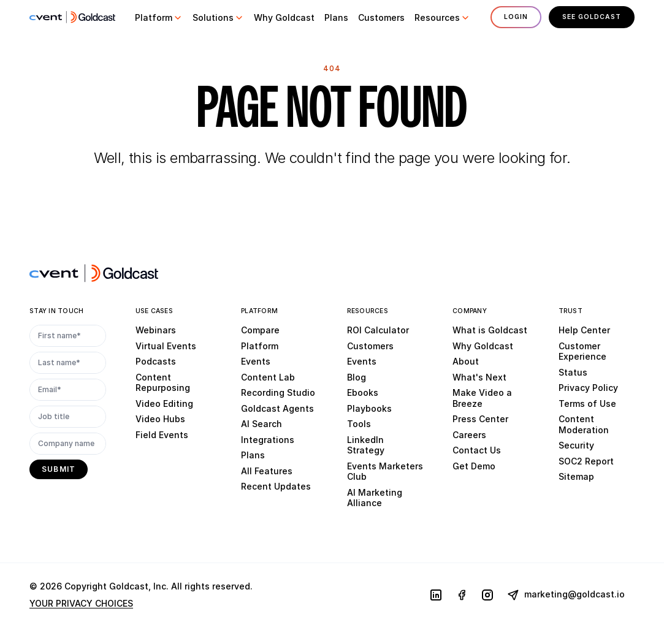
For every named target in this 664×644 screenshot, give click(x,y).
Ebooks (363, 392)
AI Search (261, 424)
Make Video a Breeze (482, 398)
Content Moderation (584, 424)
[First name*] (68, 336)
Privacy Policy (588, 388)
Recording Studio (278, 392)
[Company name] (68, 444)
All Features (267, 471)
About (466, 361)
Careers (469, 435)
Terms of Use (587, 403)
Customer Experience (582, 351)
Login (515, 17)
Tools (359, 424)
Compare (260, 330)
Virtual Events (166, 346)
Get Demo (474, 466)
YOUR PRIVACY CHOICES (81, 603)
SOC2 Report (586, 461)
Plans (253, 455)
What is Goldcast (490, 330)
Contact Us (477, 450)
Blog (357, 377)
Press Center (480, 419)
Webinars (156, 330)
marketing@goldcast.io (566, 595)
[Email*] (68, 390)
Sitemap (576, 476)
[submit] (59, 469)
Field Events (162, 435)
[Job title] (68, 417)
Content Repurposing (163, 383)
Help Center (584, 330)
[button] (159, 18)
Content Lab (268, 377)
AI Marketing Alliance (375, 498)
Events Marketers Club (385, 472)
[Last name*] (68, 363)
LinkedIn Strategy (366, 445)
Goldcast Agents (277, 408)
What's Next (479, 377)
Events (256, 361)
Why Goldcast (483, 346)
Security (576, 445)
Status (573, 372)
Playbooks (369, 408)
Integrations (268, 440)
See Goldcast (592, 17)
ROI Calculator (378, 330)
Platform (260, 346)
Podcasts (156, 361)
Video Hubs (160, 419)
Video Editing (164, 403)
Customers (370, 346)
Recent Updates (276, 486)
